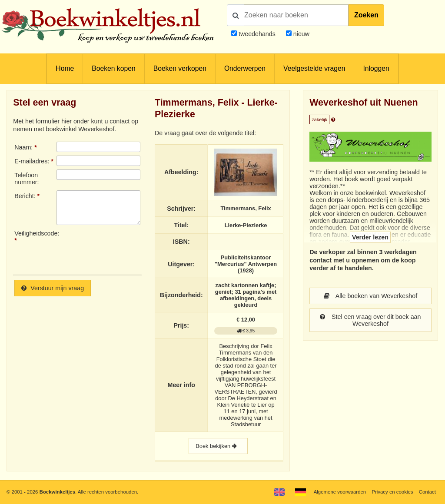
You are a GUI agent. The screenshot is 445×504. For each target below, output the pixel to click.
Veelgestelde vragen (314, 68)
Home (65, 68)
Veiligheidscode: (35, 233)
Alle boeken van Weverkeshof (370, 296)
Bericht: (25, 196)
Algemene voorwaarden (340, 492)
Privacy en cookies (392, 492)
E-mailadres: (32, 161)
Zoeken (366, 15)
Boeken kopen (113, 68)
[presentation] (129, 249)
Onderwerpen (245, 68)
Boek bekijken (218, 446)
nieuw (301, 34)
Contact (427, 492)
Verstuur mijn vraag (53, 288)
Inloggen (376, 68)
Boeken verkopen (180, 68)
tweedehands (257, 34)
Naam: (23, 147)
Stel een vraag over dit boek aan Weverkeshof (370, 320)
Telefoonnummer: (27, 179)
